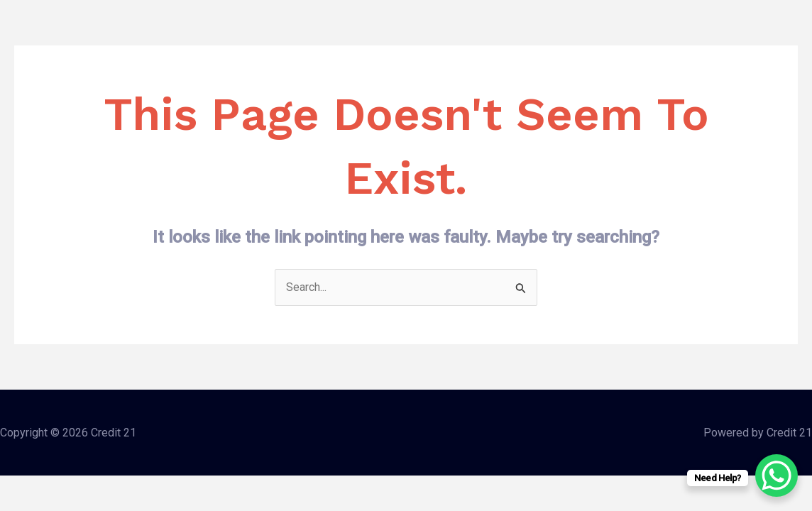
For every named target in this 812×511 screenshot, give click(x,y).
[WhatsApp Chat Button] (777, 476)
